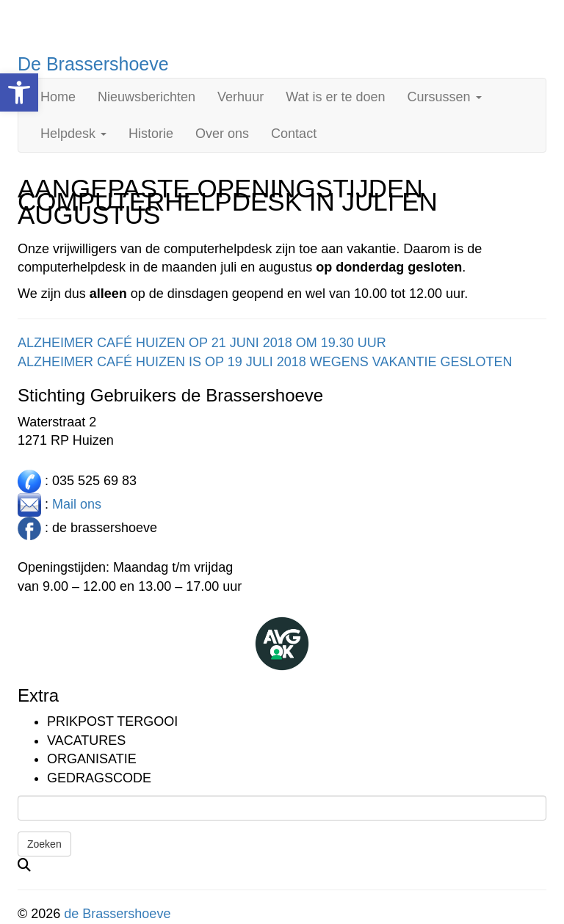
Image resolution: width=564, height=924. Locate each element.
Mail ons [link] (77, 503)
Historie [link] (151, 134)
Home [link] (58, 97)
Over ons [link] (222, 134)
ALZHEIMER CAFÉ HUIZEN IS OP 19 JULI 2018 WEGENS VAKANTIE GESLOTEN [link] (265, 362)
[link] (19, 92)
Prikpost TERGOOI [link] (112, 721)
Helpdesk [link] (73, 134)
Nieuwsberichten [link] (147, 97)
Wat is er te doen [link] (335, 97)
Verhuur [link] (241, 97)
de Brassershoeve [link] (117, 914)
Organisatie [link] (92, 759)
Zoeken (44, 844)
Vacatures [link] (86, 741)
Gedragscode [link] (99, 778)
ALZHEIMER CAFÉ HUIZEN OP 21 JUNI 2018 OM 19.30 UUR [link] (202, 343)
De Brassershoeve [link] (93, 64)
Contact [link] (294, 134)
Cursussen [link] (445, 97)
